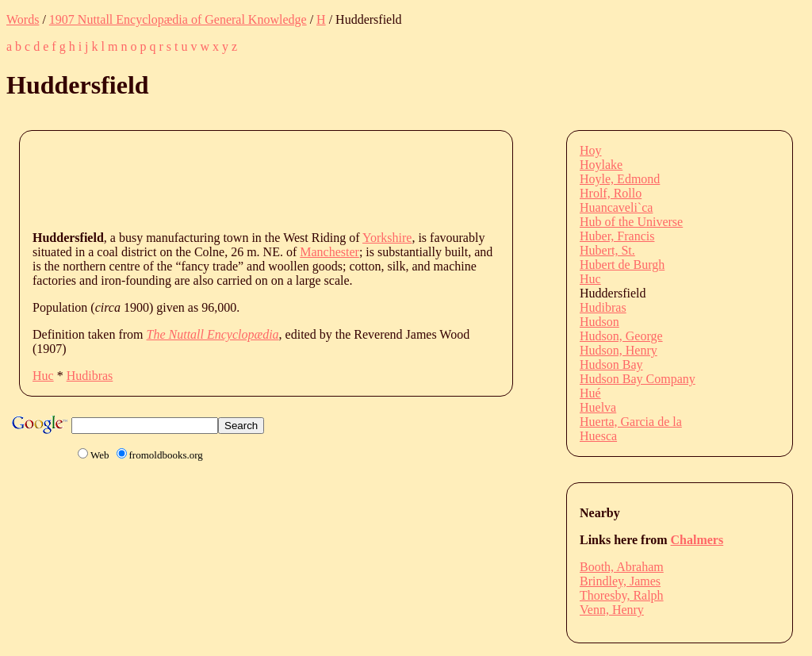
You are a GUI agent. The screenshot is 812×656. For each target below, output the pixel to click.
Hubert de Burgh (622, 265)
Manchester (329, 252)
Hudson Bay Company (638, 379)
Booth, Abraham (622, 567)
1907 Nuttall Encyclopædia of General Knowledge (178, 19)
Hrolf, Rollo (611, 193)
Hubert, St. (607, 250)
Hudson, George (621, 336)
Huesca (598, 436)
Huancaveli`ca (616, 207)
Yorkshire (387, 238)
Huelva (598, 407)
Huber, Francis (617, 236)
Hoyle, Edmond (620, 179)
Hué (590, 393)
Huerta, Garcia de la (631, 422)
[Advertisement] (321, 179)
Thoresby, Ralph (622, 595)
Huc (43, 376)
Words (23, 19)
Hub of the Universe (631, 222)
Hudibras (90, 376)
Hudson (599, 322)
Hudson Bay (611, 364)
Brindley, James (620, 581)
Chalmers (697, 540)
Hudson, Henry (619, 350)
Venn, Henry (612, 610)
